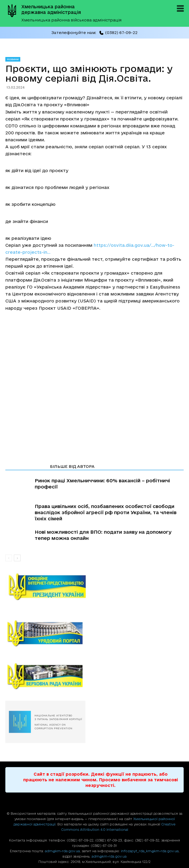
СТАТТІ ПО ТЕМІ (26, 466)
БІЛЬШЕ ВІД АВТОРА (72, 466)
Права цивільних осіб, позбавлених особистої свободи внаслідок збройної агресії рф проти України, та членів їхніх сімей (106, 512)
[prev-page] (9, 558)
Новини (13, 59)
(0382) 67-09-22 (118, 33)
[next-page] (17, 558)
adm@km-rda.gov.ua (62, 851)
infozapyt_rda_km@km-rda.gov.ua (150, 851)
